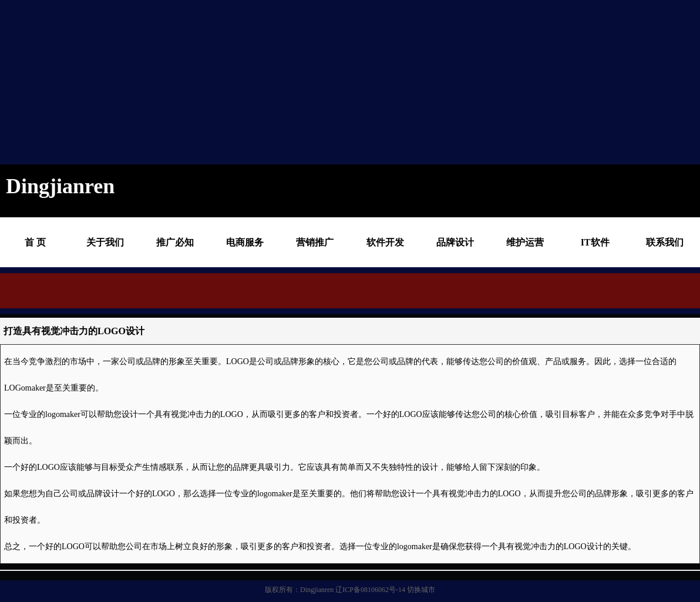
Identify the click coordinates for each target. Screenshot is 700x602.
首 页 (35, 242)
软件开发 (385, 242)
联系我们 (665, 242)
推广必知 (175, 242)
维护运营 (525, 242)
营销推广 (315, 242)
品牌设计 (455, 242)
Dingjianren (317, 590)
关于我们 (105, 242)
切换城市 (421, 590)
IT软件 (595, 242)
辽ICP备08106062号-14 (370, 590)
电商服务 (245, 242)
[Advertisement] (226, 82)
